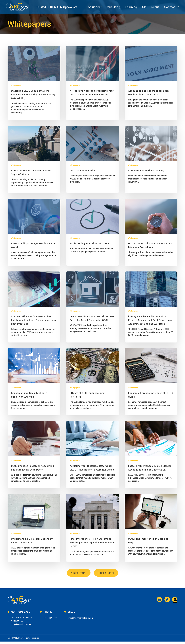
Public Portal (106, 573)
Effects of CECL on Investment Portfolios (88, 395)
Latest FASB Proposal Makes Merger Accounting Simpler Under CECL (150, 468)
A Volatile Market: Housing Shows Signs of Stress (31, 172)
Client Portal (79, 573)
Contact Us (172, 7)
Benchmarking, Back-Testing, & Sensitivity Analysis (29, 395)
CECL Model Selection (83, 170)
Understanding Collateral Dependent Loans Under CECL (32, 541)
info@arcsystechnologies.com (93, 618)
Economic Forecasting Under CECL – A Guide (151, 395)
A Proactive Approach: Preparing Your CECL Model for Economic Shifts (92, 93)
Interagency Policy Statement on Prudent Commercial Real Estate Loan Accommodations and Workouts (150, 320)
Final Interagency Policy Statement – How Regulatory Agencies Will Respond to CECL (92, 542)
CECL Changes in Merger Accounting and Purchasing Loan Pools (33, 468)
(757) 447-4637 (57, 618)
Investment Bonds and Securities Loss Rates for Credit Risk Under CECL (92, 318)
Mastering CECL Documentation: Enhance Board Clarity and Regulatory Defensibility (33, 94)
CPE (145, 7)
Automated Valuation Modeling (146, 170)
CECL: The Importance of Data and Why (148, 541)
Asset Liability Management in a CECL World (33, 245)
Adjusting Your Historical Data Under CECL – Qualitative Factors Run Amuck (92, 468)
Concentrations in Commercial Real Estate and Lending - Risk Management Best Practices (34, 320)
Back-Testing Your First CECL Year (90, 243)
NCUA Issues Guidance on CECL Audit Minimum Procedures (150, 245)
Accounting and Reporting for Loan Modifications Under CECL (148, 93)
